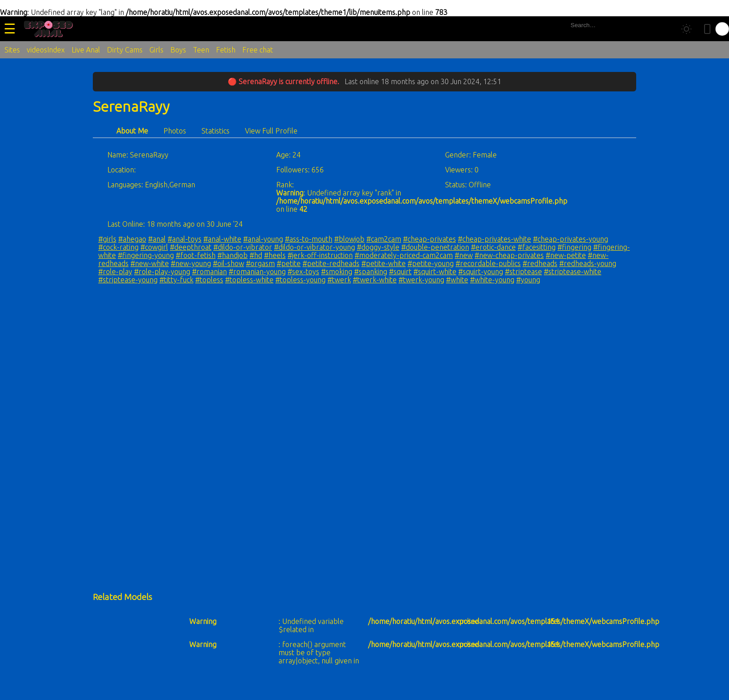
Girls (156, 50)
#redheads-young (588, 263)
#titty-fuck (176, 280)
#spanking (371, 271)
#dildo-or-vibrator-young (314, 247)
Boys (178, 50)
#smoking (337, 271)
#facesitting (537, 247)
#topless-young (300, 280)
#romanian (209, 271)
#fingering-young (146, 255)
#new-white (150, 263)
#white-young (492, 280)
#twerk (339, 280)
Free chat (258, 50)
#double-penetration (435, 247)
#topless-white (249, 280)
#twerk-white (375, 280)
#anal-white (222, 239)
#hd (256, 255)
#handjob (233, 255)
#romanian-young (257, 271)
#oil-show (228, 263)
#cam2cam (384, 239)
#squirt (400, 271)
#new (464, 255)
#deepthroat (191, 247)
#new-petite (566, 255)
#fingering (574, 247)
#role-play (115, 271)
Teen (201, 50)
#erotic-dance (493, 247)
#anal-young (263, 239)
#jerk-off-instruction (320, 255)
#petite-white (384, 263)
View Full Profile (271, 131)
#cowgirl (154, 247)
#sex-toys (303, 271)
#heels (275, 255)
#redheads (540, 263)
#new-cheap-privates (509, 255)
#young (528, 280)
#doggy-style (378, 247)
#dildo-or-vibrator (243, 247)
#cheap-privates (429, 239)
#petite (289, 263)
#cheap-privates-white (494, 239)
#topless (209, 280)
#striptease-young (128, 280)
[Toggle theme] (686, 29)
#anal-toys (185, 239)
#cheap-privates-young (571, 239)
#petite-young (431, 263)
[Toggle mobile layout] (707, 29)
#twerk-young (421, 280)
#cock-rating (118, 247)
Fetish (226, 50)
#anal (157, 239)
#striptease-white (573, 271)
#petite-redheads (331, 263)
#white (457, 280)
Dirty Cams (125, 50)
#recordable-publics (488, 263)
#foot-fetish (196, 255)
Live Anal (86, 50)
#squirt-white (435, 271)
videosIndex (46, 50)
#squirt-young (481, 271)
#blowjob (349, 239)
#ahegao (132, 239)
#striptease (523, 271)
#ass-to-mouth (309, 239)
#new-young (191, 263)
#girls (107, 239)
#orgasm (260, 263)
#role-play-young (162, 271)
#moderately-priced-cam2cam (404, 255)
